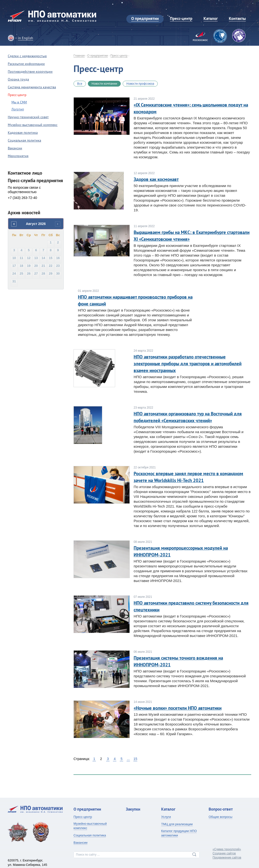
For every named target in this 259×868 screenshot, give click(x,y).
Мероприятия (18, 156)
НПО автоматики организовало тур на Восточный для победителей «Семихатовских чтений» (188, 417)
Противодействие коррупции (30, 72)
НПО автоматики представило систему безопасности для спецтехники (191, 606)
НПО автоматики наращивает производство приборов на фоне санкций (135, 300)
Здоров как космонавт (156, 179)
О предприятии (97, 56)
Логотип (18, 109)
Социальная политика (24, 140)
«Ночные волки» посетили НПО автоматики (178, 708)
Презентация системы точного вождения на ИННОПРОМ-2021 (178, 661)
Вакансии (15, 148)
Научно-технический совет (28, 117)
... (128, 759)
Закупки (133, 809)
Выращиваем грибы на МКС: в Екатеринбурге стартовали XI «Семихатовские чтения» (192, 236)
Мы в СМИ (19, 102)
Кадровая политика (23, 133)
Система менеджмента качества (32, 87)
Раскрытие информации (26, 64)
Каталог (168, 809)
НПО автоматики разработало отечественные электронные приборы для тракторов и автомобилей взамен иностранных (188, 364)
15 (135, 759)
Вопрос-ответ (221, 809)
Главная (79, 56)
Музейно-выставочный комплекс (33, 125)
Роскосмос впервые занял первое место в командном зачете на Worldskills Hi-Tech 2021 (188, 477)
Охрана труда (18, 79)
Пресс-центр (119, 56)
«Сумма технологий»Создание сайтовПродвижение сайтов (227, 853)
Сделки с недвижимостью (27, 56)
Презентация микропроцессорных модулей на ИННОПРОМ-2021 (181, 551)
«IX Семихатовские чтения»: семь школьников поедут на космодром (191, 108)
